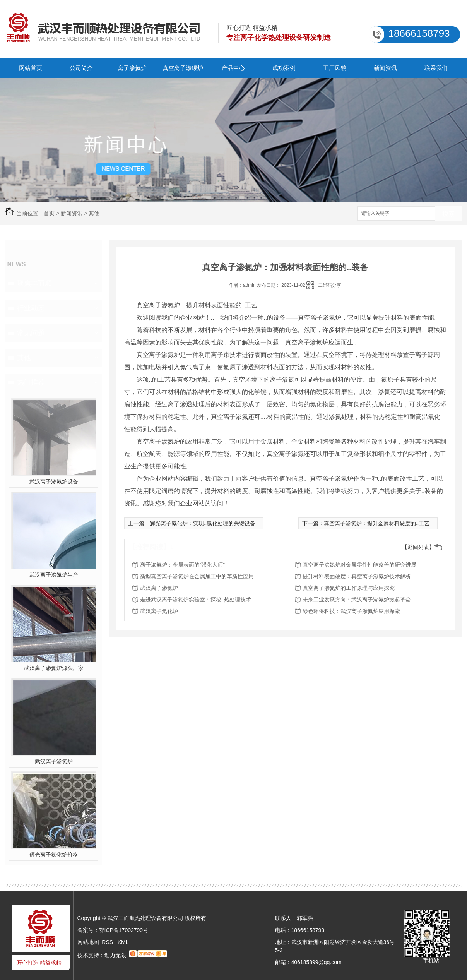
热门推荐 (31, 382)
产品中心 (233, 68)
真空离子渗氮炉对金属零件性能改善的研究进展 (359, 565)
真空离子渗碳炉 (183, 68)
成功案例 (284, 68)
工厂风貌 (335, 68)
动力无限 (115, 955)
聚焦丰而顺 (34, 283)
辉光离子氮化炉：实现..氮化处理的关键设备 (203, 523)
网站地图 (88, 942)
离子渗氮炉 (132, 68)
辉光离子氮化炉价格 (54, 855)
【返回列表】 (418, 547)
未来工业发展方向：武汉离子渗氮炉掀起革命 (357, 600)
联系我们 (436, 68)
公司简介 (81, 68)
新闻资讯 (385, 68)
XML (123, 942)
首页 (49, 213)
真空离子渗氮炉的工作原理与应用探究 (349, 588)
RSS (108, 942)
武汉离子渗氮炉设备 (54, 481)
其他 (94, 213)
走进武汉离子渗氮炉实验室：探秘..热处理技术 (196, 600)
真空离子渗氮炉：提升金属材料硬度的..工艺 (377, 523)
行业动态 (31, 308)
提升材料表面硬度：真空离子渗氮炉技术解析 (357, 576)
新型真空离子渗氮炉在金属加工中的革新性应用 (197, 576)
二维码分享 (330, 285)
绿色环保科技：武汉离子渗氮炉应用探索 (351, 611)
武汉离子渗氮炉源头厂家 (54, 668)
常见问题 (31, 333)
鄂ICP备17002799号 (124, 930)
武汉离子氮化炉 (159, 611)
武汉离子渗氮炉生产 (54, 575)
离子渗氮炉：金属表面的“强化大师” (182, 565)
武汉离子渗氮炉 (54, 761)
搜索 (448, 214)
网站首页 (31, 68)
